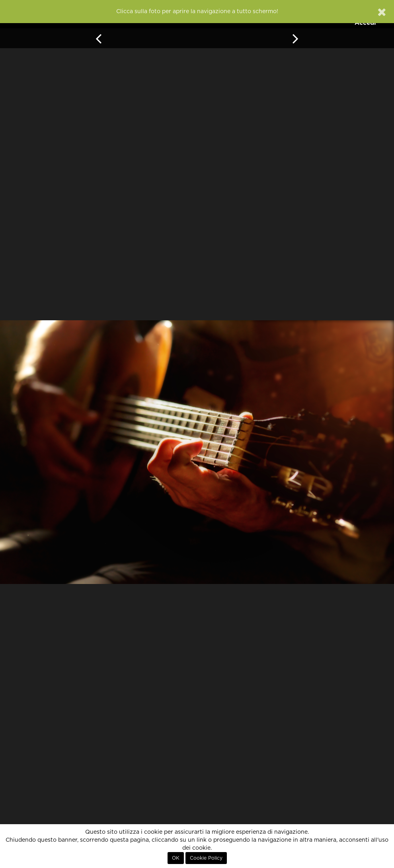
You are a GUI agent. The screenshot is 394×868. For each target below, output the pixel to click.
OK (176, 858)
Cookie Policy (206, 858)
